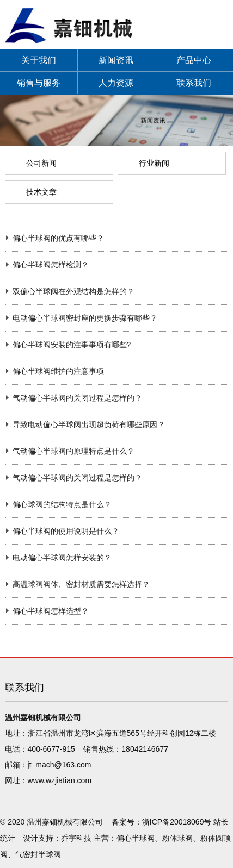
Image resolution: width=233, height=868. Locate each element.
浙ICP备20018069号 (177, 822)
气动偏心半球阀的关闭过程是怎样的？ (77, 398)
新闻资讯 (116, 60)
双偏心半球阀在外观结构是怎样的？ (73, 291)
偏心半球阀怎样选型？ (51, 611)
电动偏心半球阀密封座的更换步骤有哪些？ (85, 318)
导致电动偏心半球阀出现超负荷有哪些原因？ (89, 424)
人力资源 (116, 83)
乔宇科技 (76, 838)
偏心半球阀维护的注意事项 (58, 371)
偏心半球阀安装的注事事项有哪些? (72, 345)
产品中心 (194, 60)
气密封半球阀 (38, 854)
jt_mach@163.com (60, 765)
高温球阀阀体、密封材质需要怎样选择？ (81, 584)
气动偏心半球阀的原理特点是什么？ (73, 451)
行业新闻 (154, 163)
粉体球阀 (177, 838)
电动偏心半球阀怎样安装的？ (62, 558)
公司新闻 (41, 163)
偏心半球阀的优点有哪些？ (58, 238)
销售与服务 (39, 83)
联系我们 (194, 83)
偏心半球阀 (136, 838)
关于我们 (39, 60)
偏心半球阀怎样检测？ (51, 265)
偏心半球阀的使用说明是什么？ (66, 531)
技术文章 (41, 192)
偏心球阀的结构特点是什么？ (62, 504)
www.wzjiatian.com (60, 780)
